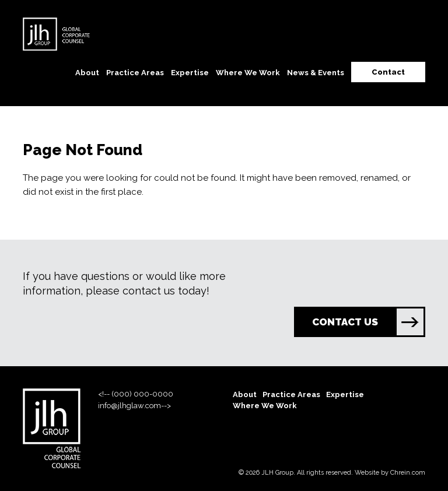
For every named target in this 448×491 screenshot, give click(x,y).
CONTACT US (368, 322)
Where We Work (248, 73)
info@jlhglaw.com (129, 406)
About (87, 73)
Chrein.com (408, 473)
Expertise (190, 73)
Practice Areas (135, 73)
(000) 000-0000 (142, 394)
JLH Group (277, 473)
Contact (388, 72)
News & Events (316, 73)
